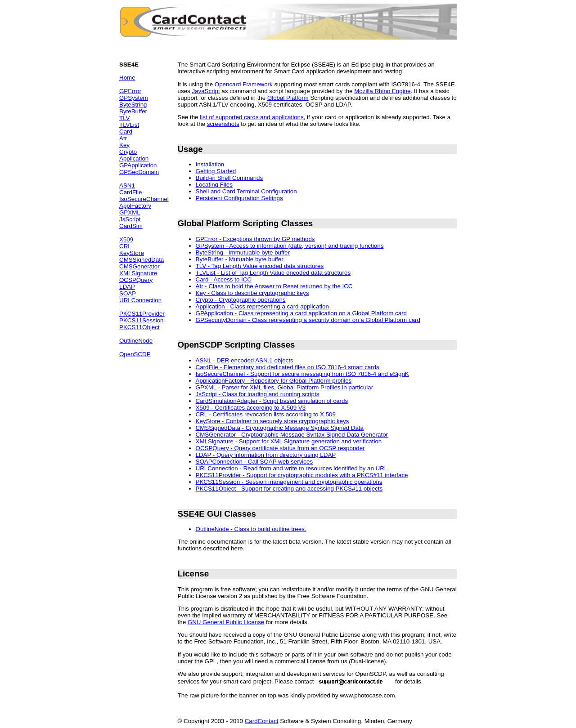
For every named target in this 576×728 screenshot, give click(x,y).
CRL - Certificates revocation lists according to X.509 (266, 414)
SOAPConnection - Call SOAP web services (254, 462)
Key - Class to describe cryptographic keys (252, 293)
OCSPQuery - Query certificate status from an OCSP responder (280, 448)
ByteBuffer (133, 111)
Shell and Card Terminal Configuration (246, 191)
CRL (125, 246)
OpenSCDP (135, 354)
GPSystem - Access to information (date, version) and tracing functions (290, 246)
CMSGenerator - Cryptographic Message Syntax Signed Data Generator (292, 435)
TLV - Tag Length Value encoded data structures (260, 266)
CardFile (130, 192)
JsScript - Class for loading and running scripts (258, 394)
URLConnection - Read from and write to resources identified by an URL (292, 468)
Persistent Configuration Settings (239, 198)
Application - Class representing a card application (262, 306)
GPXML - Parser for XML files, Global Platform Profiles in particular (285, 387)
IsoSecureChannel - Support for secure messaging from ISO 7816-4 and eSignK (302, 374)
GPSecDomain (139, 172)
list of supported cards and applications (252, 117)
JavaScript (206, 91)
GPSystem (134, 98)
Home (127, 78)
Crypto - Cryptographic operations (241, 300)
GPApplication (138, 165)
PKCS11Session (142, 320)
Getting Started (216, 171)
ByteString (133, 105)
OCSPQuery (136, 280)
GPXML (130, 212)
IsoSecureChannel (144, 199)
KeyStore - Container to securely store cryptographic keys (272, 421)
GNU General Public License (226, 622)
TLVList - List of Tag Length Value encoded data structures (273, 273)
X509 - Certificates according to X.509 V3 (251, 408)
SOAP (128, 293)
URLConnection (140, 300)
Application (134, 159)
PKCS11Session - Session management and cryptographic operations (289, 482)
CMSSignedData (142, 260)
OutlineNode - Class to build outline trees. (251, 529)
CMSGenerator (139, 266)
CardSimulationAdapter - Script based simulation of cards (272, 401)
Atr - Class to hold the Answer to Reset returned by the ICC (274, 286)
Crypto (128, 152)
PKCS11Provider (142, 314)
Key (124, 145)
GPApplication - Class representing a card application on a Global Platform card (301, 313)
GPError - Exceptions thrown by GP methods (255, 239)
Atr (123, 138)
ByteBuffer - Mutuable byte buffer (240, 259)
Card (126, 132)
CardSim (131, 226)
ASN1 (127, 185)
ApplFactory (135, 206)
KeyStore (132, 253)
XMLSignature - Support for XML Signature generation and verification (289, 441)
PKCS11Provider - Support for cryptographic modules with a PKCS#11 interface (302, 475)
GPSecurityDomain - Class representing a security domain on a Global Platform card (308, 320)
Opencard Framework (244, 84)
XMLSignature (138, 273)
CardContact (262, 721)
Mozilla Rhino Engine (382, 91)
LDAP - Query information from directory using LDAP (266, 455)
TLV (124, 118)
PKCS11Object (139, 327)
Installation (210, 164)
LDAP (127, 287)
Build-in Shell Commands (229, 178)
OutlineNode (136, 341)
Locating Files (214, 185)
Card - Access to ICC (224, 279)
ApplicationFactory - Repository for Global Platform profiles (274, 381)
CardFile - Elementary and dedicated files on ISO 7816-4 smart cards (288, 367)
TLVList (129, 125)
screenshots (223, 124)
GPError (130, 91)
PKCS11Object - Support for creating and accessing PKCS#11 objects (289, 489)
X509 (126, 239)
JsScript (130, 219)
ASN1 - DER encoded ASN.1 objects (245, 360)
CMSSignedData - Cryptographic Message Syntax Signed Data (280, 428)
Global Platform (288, 98)
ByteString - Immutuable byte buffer (243, 252)
